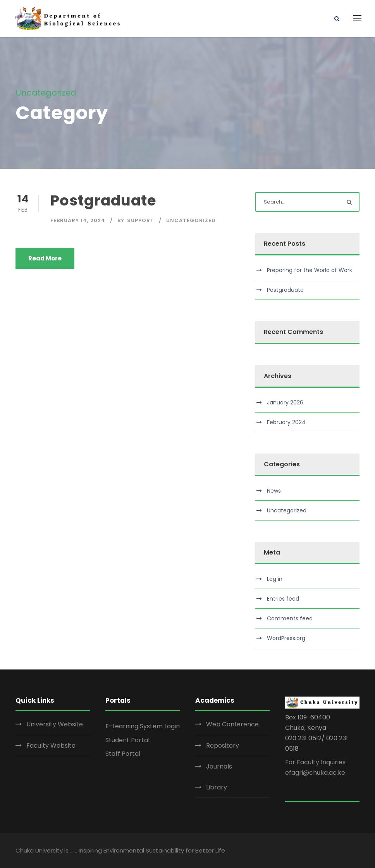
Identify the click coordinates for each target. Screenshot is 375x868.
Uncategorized (191, 220)
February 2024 (286, 422)
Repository (223, 746)
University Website (55, 724)
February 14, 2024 (78, 220)
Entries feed (283, 599)
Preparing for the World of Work (310, 270)
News (274, 491)
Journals (219, 766)
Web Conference (232, 724)
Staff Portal (123, 754)
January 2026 (285, 402)
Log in (275, 579)
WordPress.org (286, 638)
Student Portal (127, 740)
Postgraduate (103, 200)
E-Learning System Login (143, 726)
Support (141, 220)
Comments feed (290, 618)
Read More (45, 258)
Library (217, 787)
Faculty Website (51, 746)
